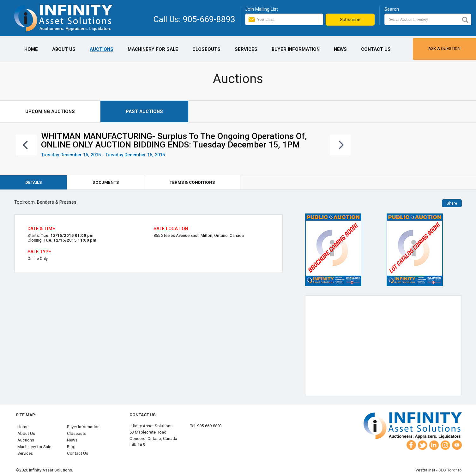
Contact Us (376, 49)
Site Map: (26, 415)
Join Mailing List (262, 9)
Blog (71, 447)
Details (33, 182)
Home (31, 49)
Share (452, 203)
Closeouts (206, 49)
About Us (64, 49)
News (340, 49)
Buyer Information (296, 49)
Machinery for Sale (153, 49)
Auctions (102, 49)
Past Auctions (144, 111)
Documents (106, 182)
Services (246, 49)
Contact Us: (143, 415)
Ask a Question (444, 48)
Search (392, 9)
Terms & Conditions (192, 182)
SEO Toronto (450, 470)
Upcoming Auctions (50, 111)
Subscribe (350, 20)
